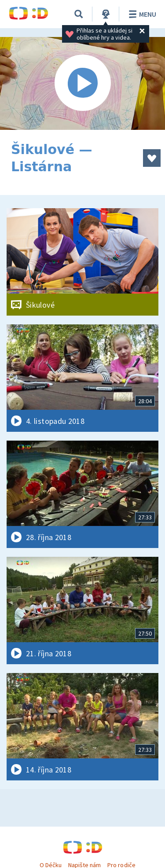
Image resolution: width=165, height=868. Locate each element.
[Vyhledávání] (79, 14)
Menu (141, 14)
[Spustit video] (82, 83)
